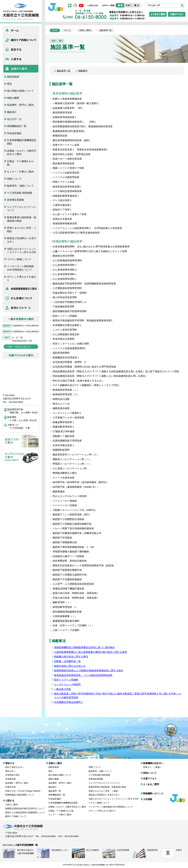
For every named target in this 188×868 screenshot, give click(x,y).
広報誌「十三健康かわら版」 (20, 163)
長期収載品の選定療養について (20, 792)
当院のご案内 (21, 69)
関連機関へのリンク (153, 791)
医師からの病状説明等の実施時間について (25, 810)
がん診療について (21, 298)
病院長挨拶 (13, 77)
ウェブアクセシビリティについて (22, 209)
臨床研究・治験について (20, 186)
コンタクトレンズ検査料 (67, 684)
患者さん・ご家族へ (152, 765)
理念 (9, 84)
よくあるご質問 (151, 782)
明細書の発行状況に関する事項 (71, 657)
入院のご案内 (11, 802)
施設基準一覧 (14, 119)
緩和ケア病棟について (21, 40)
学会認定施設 (14, 133)
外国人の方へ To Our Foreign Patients (23, 788)
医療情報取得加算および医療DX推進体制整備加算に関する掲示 (89, 670)
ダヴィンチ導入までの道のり (22, 279)
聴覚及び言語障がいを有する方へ (22, 240)
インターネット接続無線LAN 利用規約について (20, 268)
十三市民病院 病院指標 (19, 193)
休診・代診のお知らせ (19, 347)
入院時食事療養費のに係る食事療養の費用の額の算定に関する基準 (91, 652)
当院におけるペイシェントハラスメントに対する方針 (22, 251)
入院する (21, 59)
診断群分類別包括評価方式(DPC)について (25, 806)
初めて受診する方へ (15, 765)
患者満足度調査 (15, 200)
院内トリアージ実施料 (66, 680)
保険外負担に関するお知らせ (70, 666)
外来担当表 (10, 784)
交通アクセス (150, 776)
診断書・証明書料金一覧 (67, 661)
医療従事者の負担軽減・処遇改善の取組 (22, 219)
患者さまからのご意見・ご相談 (22, 230)
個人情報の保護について (20, 91)
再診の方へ (10, 769)
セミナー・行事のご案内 (20, 172)
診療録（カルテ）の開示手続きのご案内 (22, 152)
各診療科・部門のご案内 (20, 105)
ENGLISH (93, 6)
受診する (21, 50)
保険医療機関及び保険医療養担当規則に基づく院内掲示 (84, 647)
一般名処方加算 (62, 689)
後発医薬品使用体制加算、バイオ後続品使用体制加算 (83, 675)
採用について (21, 308)
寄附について (14, 179)
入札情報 (148, 797)
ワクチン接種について (19, 259)
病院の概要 (13, 98)
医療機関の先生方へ (21, 289)
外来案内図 (10, 776)
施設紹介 (12, 112)
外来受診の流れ (13, 772)
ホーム (21, 30)
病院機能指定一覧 (17, 126)
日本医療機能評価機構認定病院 (22, 142)
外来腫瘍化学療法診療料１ (69, 702)
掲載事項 (83, 71)
